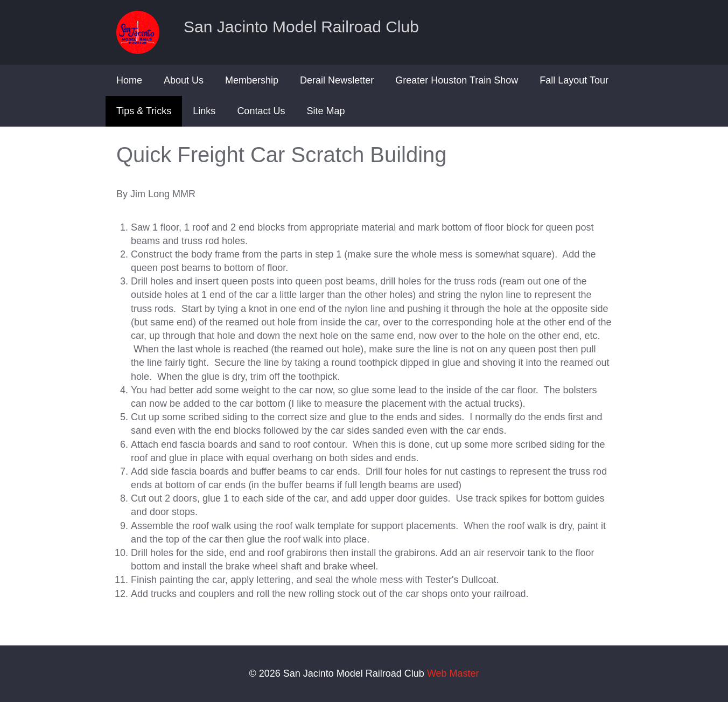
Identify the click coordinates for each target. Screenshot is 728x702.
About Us (184, 80)
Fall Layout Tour (574, 80)
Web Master (453, 673)
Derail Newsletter (337, 80)
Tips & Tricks (144, 111)
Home (129, 80)
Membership (252, 80)
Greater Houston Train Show (457, 80)
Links (204, 111)
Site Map (325, 111)
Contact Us (261, 111)
